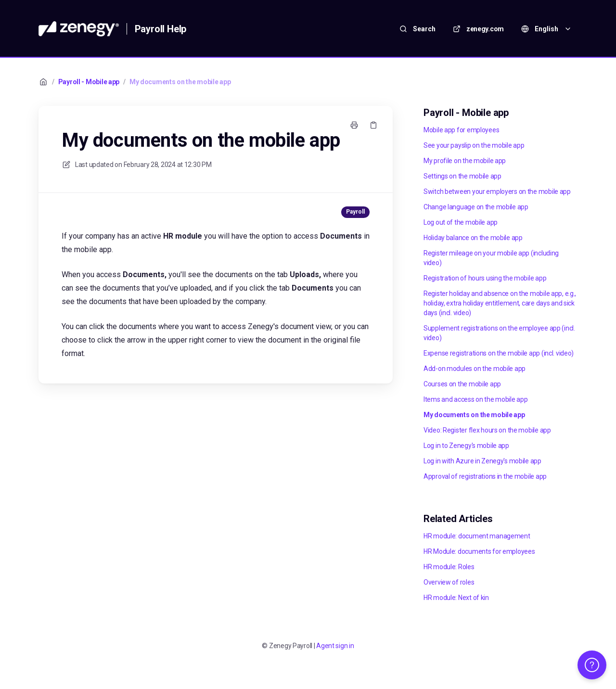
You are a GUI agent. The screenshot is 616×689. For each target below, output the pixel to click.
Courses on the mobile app (462, 384)
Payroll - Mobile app (89, 82)
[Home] (79, 29)
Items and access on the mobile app (475, 399)
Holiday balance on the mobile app (473, 238)
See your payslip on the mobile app (474, 145)
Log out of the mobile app (461, 222)
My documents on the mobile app (180, 82)
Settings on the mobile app (462, 176)
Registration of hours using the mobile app (485, 278)
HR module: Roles (449, 567)
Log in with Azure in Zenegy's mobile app (482, 461)
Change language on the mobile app (476, 207)
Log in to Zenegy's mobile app (466, 446)
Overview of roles (449, 582)
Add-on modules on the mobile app (475, 369)
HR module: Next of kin (456, 598)
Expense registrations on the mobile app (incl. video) (499, 353)
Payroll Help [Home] (161, 29)
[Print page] (354, 125)
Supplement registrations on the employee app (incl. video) (499, 333)
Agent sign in (335, 646)
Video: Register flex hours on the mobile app (487, 430)
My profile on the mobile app (465, 161)
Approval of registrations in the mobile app (485, 476)
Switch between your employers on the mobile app (497, 191)
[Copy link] (373, 125)
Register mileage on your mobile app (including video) (491, 258)
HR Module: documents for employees (479, 551)
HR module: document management (477, 536)
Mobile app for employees (461, 130)
